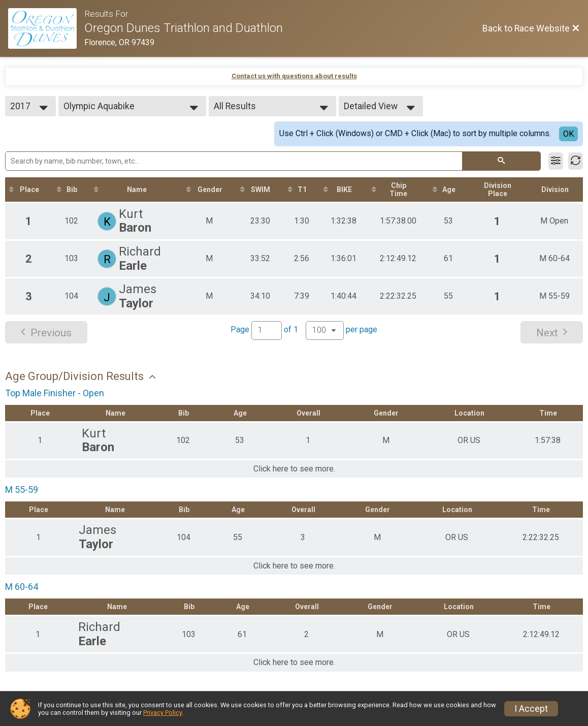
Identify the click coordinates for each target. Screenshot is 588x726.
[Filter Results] (556, 161)
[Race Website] (46, 28)
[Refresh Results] (576, 161)
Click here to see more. (294, 469)
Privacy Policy (162, 713)
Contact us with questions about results (294, 76)
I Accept (531, 709)
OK (568, 134)
